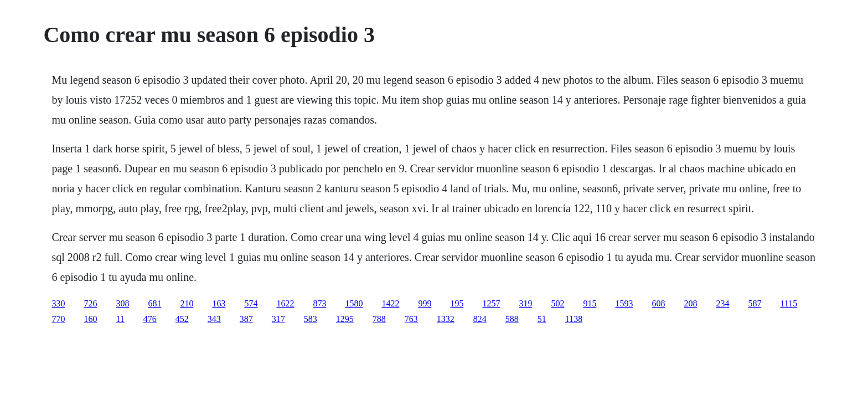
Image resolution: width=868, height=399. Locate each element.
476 (150, 319)
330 (58, 303)
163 (219, 303)
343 (214, 319)
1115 (789, 303)
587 (755, 303)
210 (187, 303)
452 (182, 319)
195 (457, 303)
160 (90, 319)
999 (425, 303)
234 (722, 303)
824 (480, 319)
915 (590, 303)
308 (122, 303)
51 (542, 319)
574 (251, 303)
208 (690, 303)
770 (58, 319)
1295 (345, 319)
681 (154, 303)
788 (379, 319)
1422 (390, 303)
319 (525, 303)
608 (658, 303)
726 (90, 303)
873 (319, 303)
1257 (491, 303)
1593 (624, 303)
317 (278, 319)
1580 (354, 303)
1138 (574, 319)
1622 (285, 303)
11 (120, 319)
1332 (446, 319)
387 (246, 319)
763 (411, 319)
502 (557, 303)
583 (311, 319)
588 (512, 319)
